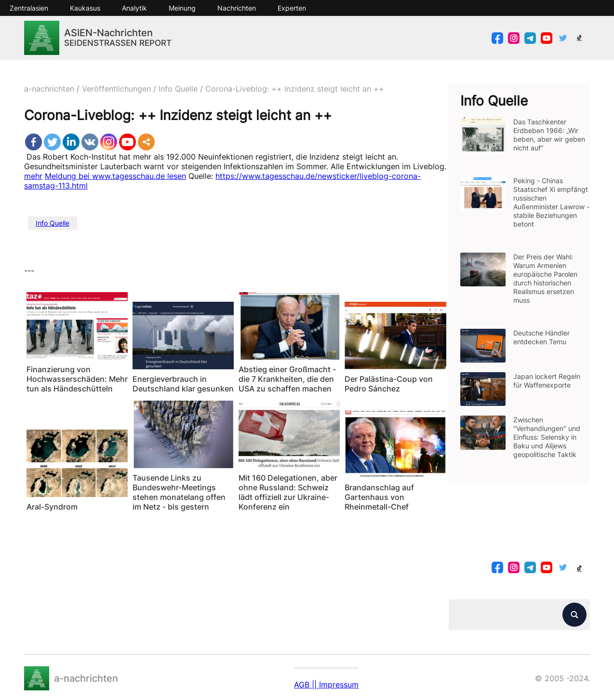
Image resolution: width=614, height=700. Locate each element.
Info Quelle (53, 223)
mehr (33, 176)
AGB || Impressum (326, 685)
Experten (292, 8)
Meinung (182, 8)
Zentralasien (29, 8)
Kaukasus (85, 8)
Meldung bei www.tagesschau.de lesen (115, 176)
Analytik (134, 8)
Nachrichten (237, 8)
